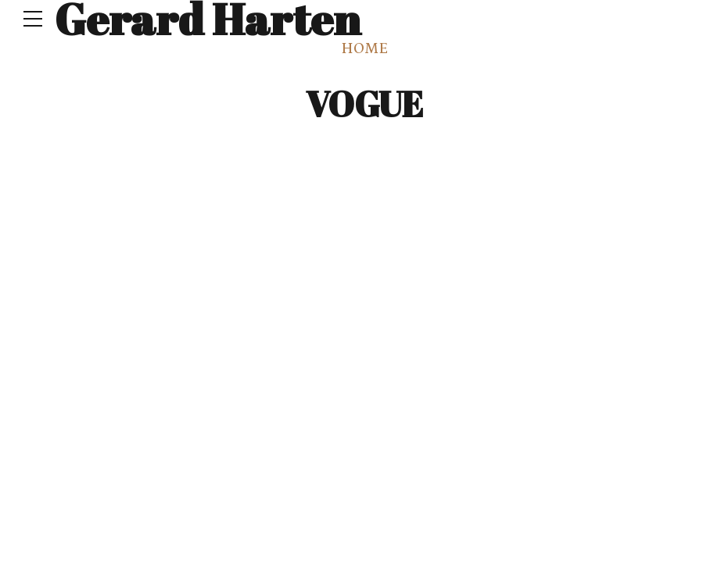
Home (364, 48)
